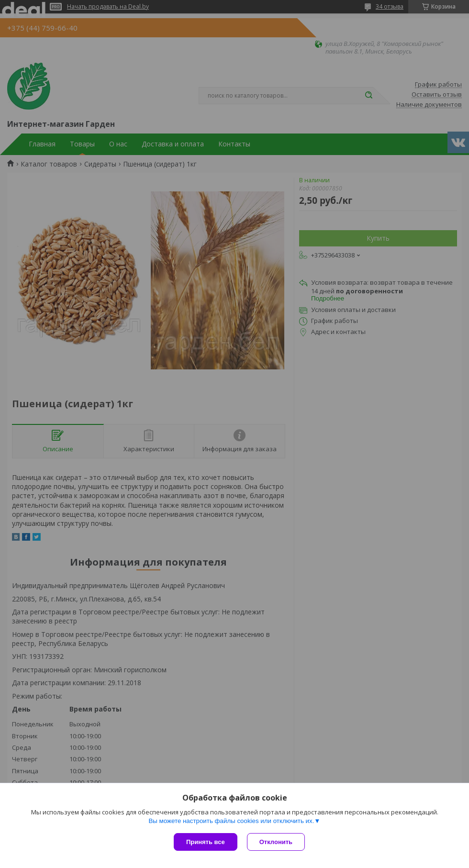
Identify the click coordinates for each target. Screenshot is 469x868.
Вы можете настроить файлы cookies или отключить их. (231, 821)
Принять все (206, 842)
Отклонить (276, 842)
